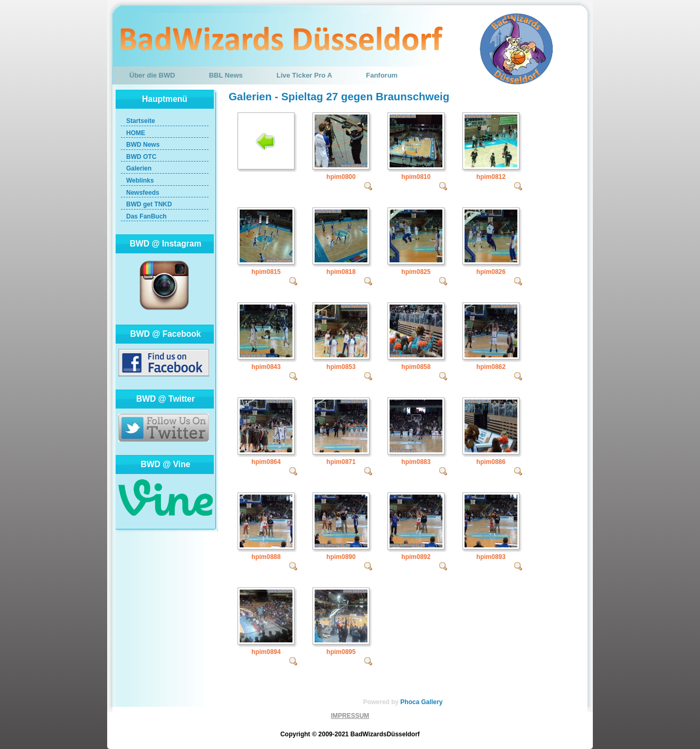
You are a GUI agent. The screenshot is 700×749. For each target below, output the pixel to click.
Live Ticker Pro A (305, 75)
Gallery (432, 702)
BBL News (226, 75)
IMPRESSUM (350, 716)
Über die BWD (152, 75)
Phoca (410, 702)
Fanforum (382, 75)
